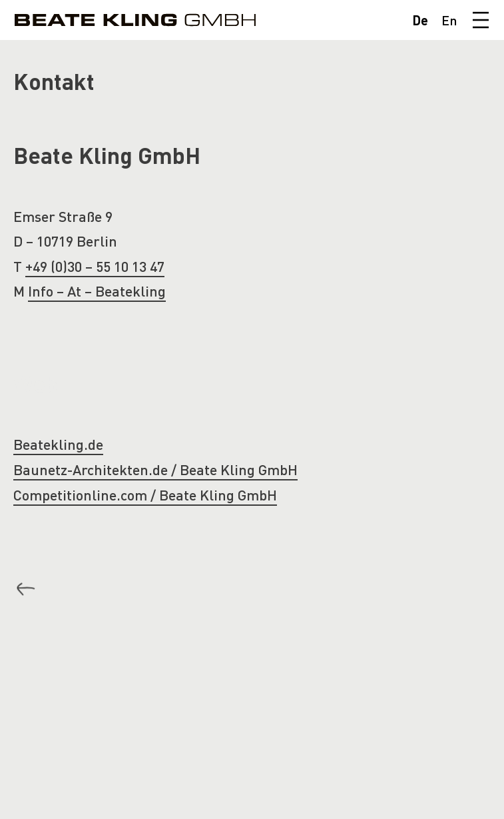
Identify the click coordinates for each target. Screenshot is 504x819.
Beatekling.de (58, 444)
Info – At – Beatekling (97, 291)
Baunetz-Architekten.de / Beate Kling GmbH (155, 469)
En (449, 20)
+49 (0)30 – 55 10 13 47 (95, 266)
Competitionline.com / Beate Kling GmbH (145, 495)
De (420, 20)
